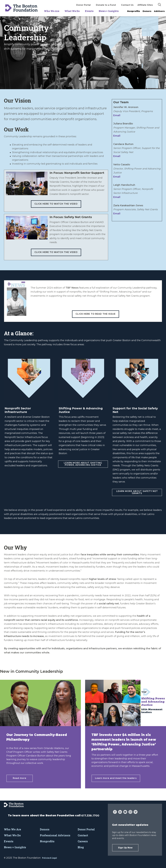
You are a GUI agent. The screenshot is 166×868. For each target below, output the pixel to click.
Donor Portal (83, 5)
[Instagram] (130, 812)
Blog (81, 847)
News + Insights (109, 11)
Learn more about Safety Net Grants (137, 492)
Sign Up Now (125, 848)
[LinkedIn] (120, 812)
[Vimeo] (136, 812)
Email (117, 115)
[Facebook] (115, 812)
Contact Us (127, 5)
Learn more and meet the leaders (116, 778)
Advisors (159, 11)
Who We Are (52, 11)
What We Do (72, 11)
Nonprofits (134, 11)
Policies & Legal (49, 858)
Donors (147, 11)
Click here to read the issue (95, 314)
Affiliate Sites (145, 5)
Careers (83, 841)
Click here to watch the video (56, 204)
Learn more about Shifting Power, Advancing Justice (83, 464)
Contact (83, 835)
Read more (20, 778)
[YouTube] (125, 812)
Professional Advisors (55, 835)
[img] (160, 5)
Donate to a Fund (106, 5)
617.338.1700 (90, 816)
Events (89, 11)
